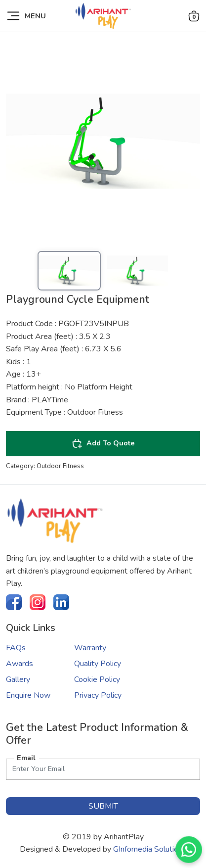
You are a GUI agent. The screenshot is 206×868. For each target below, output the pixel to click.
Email (26, 758)
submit (103, 806)
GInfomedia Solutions (150, 849)
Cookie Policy (97, 679)
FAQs (16, 648)
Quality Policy (98, 664)
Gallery (18, 679)
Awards (20, 664)
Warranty (90, 648)
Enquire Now (28, 695)
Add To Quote (103, 443)
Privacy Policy (98, 695)
